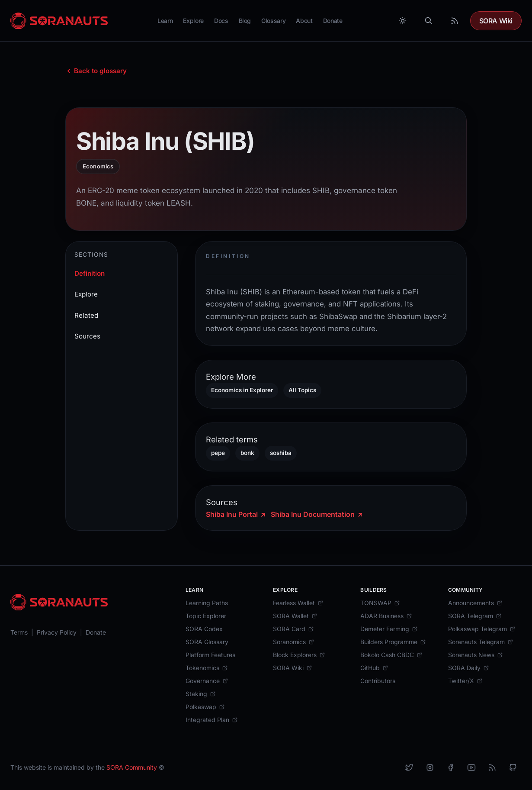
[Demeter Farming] (389, 629)
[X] (409, 767)
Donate (333, 21)
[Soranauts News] (476, 655)
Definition (90, 273)
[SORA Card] (293, 629)
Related (86, 315)
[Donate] (96, 632)
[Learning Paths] (207, 603)
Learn (165, 21)
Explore (193, 21)
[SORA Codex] (204, 629)
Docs (221, 21)
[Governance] (207, 681)
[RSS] (492, 767)
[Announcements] (475, 603)
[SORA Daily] (469, 668)
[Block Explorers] (299, 655)
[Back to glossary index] (96, 71)
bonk (247, 453)
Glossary (273, 21)
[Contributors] (378, 681)
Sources (87, 336)
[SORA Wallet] (295, 616)
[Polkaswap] (205, 707)
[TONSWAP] (380, 603)
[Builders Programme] (393, 642)
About (304, 21)
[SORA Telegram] (475, 616)
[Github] (513, 767)
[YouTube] (471, 767)
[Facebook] (451, 767)
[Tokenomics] (207, 668)
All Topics (302, 390)
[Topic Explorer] (206, 616)
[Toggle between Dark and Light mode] (403, 21)
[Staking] (201, 694)
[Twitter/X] (465, 681)
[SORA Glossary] (207, 642)
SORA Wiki (496, 21)
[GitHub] (374, 668)
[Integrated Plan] (212, 720)
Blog (245, 21)
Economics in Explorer (242, 390)
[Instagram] (430, 767)
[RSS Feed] (455, 21)
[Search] (429, 21)
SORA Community (132, 767)
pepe (218, 453)
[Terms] (19, 632)
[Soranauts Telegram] (481, 642)
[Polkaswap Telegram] (482, 629)
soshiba (281, 453)
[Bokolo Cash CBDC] (391, 655)
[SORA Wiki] (293, 668)
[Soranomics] (294, 642)
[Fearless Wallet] (298, 603)
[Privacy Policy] (57, 632)
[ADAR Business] (386, 616)
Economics (98, 166)
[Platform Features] (210, 655)
